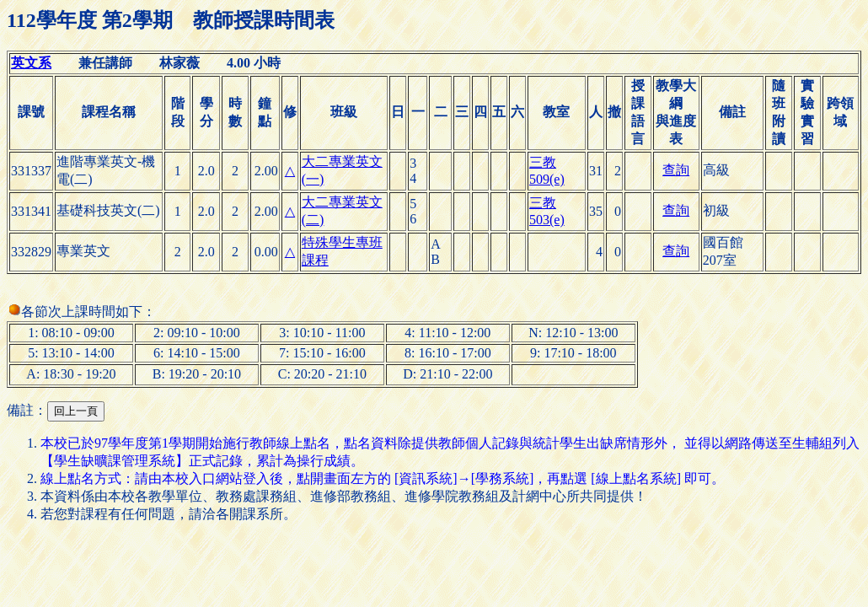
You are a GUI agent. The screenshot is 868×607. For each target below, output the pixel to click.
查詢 (676, 170)
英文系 (31, 63)
